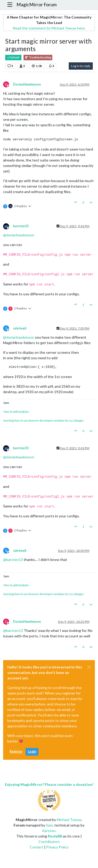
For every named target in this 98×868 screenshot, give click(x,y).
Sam (49, 825)
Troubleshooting (38, 58)
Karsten (49, 831)
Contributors (49, 842)
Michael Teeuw (69, 820)
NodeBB (55, 836)
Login (32, 752)
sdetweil (20, 328)
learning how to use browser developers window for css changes (44, 420)
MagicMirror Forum (37, 5)
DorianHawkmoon (27, 84)
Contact (37, 847)
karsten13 (21, 226)
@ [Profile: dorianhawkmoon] (19, 235)
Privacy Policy (57, 847)
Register (16, 752)
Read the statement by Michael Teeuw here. (49, 28)
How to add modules (16, 412)
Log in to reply (81, 66)
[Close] (89, 667)
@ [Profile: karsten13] (13, 559)
